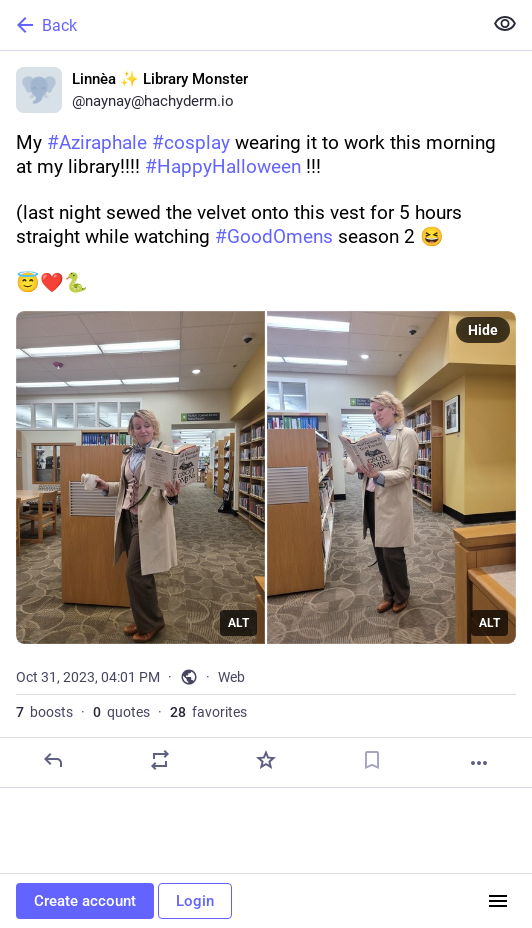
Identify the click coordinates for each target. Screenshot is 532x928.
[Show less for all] (505, 24)
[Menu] (498, 901)
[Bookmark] (372, 760)
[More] (479, 763)
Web (231, 677)
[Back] (239, 25)
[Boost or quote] (160, 760)
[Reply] (53, 760)
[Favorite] (266, 760)
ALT (238, 623)
